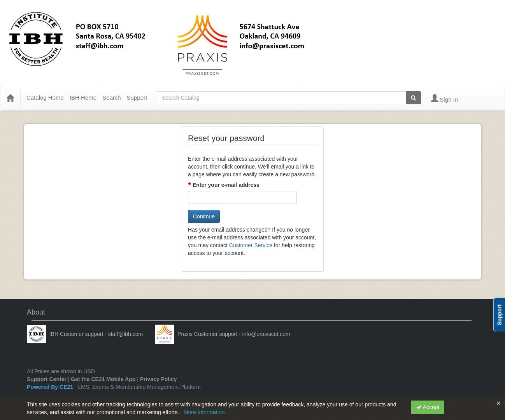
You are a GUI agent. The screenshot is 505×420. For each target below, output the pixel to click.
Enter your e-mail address (226, 185)
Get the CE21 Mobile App (103, 379)
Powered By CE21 (51, 387)
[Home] (10, 98)
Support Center (47, 379)
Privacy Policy (159, 379)
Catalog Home (45, 98)
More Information (204, 412)
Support (137, 98)
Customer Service (251, 245)
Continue (204, 216)
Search (112, 98)
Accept (428, 407)
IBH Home (83, 98)
